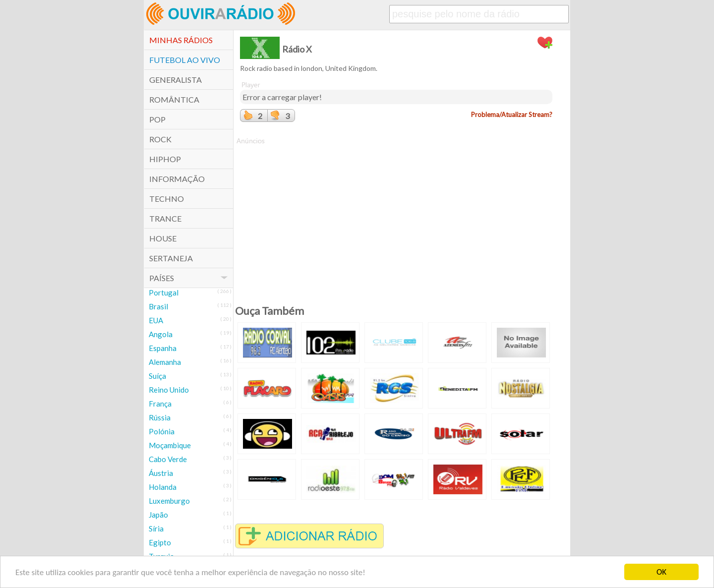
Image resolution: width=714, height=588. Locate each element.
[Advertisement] (396, 215)
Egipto (160, 542)
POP (157, 119)
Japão (158, 515)
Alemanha (165, 362)
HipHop (165, 159)
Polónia (162, 431)
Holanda (163, 487)
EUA (156, 320)
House (163, 238)
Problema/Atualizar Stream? (512, 115)
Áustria (161, 473)
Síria (156, 529)
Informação (177, 179)
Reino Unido (169, 390)
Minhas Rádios (181, 40)
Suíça (157, 376)
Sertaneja (171, 258)
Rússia (160, 417)
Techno (167, 199)
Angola (161, 334)
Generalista (176, 80)
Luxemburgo (169, 501)
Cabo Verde (168, 459)
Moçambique (170, 445)
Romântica (174, 99)
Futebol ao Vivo (185, 60)
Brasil (158, 306)
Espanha (163, 348)
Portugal (164, 293)
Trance (165, 218)
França (160, 404)
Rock (160, 139)
